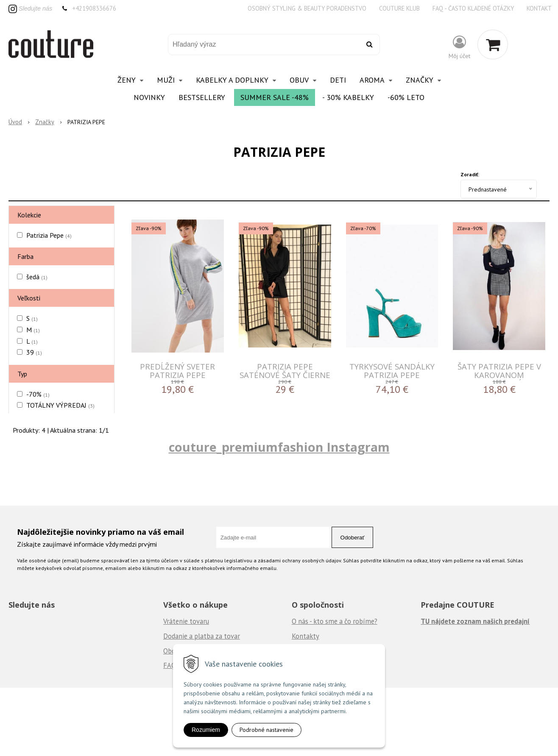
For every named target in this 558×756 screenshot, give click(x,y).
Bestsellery (202, 97)
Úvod (15, 122)
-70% (38, 394)
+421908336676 (94, 8)
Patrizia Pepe (49, 235)
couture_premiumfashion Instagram (279, 447)
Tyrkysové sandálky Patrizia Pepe (392, 371)
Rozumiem (206, 730)
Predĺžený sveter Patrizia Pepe (177, 371)
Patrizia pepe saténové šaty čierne (285, 371)
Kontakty (306, 636)
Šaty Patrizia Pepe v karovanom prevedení (499, 375)
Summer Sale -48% (275, 97)
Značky (45, 122)
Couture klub (399, 8)
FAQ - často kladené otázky (473, 8)
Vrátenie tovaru (186, 621)
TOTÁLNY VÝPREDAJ (60, 405)
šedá (37, 277)
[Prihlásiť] (459, 46)
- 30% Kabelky (348, 97)
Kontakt (539, 8)
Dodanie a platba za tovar (202, 636)
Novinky (149, 97)
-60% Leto (406, 97)
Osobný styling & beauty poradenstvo (307, 8)
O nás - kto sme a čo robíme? (335, 621)
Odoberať (353, 538)
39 (34, 352)
